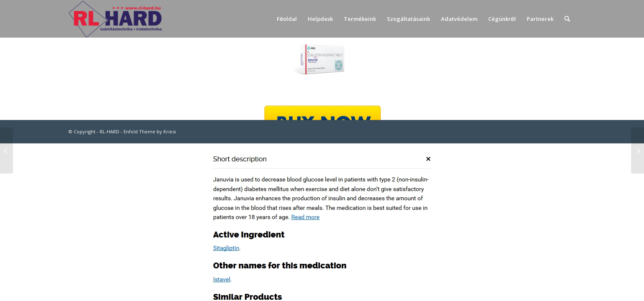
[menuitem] (287, 19)
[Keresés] (567, 19)
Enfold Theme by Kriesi (150, 131)
